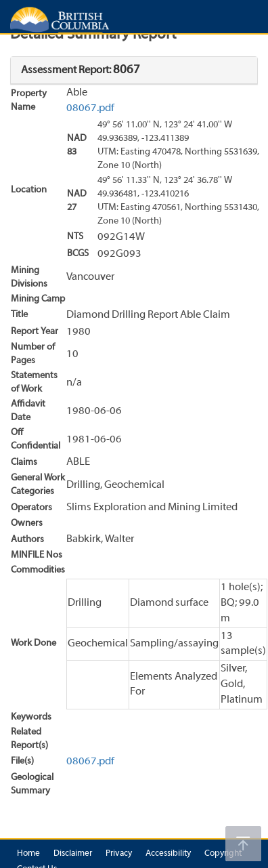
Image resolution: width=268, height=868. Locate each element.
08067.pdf (90, 108)
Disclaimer (73, 854)
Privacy (119, 854)
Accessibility (168, 854)
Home (28, 854)
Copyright (223, 854)
